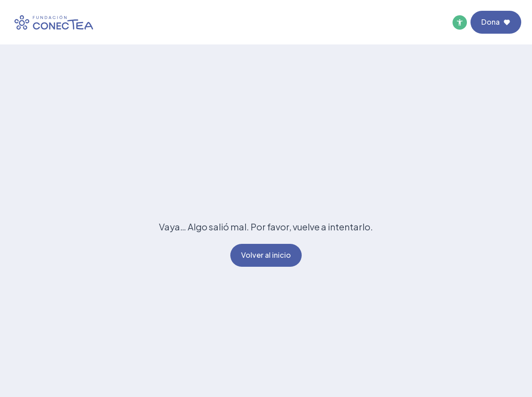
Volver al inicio (266, 255)
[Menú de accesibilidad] (460, 22)
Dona (496, 22)
